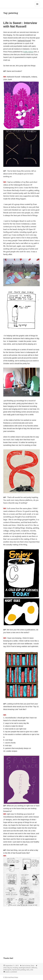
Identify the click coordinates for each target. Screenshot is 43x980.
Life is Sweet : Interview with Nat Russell (20, 25)
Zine (32, 970)
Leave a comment (11, 972)
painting (23, 970)
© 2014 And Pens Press (11, 977)
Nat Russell (16, 970)
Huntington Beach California (28, 968)
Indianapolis (7, 970)
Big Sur (10, 968)
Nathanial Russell (24, 41)
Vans (28, 970)
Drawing (15, 968)
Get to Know (26, 966)
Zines (32, 966)
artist (5, 968)
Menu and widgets (37, 6)
